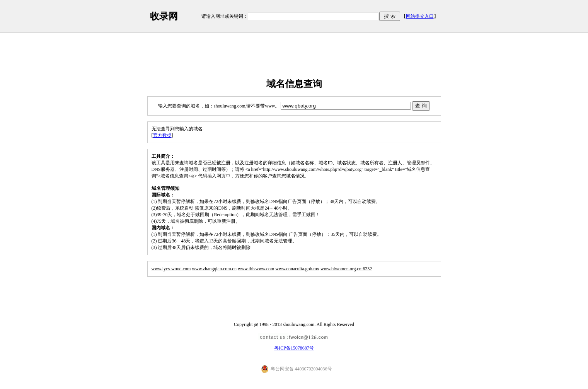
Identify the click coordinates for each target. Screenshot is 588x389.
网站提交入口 (420, 16)
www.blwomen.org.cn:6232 (346, 269)
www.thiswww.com (256, 269)
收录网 (164, 16)
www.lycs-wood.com (171, 269)
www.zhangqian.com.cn (214, 269)
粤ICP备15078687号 (294, 348)
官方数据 (162, 135)
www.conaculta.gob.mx (297, 269)
